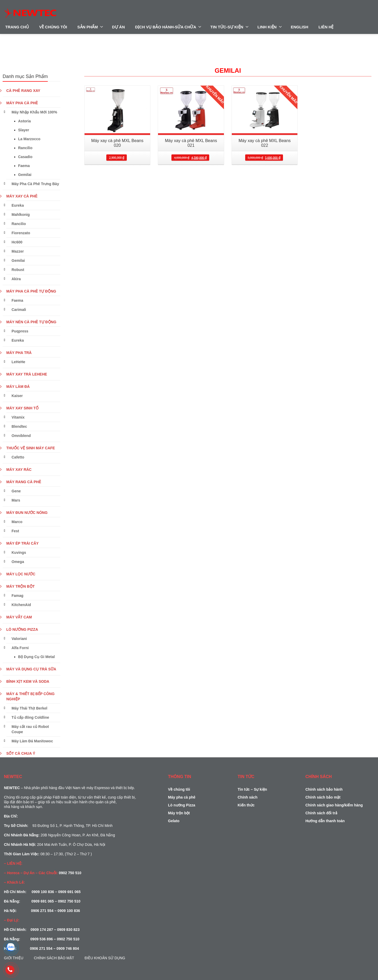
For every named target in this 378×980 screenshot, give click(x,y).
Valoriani (19, 639)
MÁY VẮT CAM (19, 617)
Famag (17, 596)
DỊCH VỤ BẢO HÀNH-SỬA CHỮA (168, 27)
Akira (16, 279)
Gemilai (25, 175)
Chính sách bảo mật (54, 958)
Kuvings (19, 552)
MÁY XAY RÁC (19, 470)
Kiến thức (246, 805)
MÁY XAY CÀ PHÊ (22, 196)
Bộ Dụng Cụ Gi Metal (36, 657)
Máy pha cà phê (182, 797)
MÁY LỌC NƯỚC (21, 574)
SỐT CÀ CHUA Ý (21, 753)
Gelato (174, 821)
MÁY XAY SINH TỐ (22, 408)
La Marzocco (29, 139)
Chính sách (247, 797)
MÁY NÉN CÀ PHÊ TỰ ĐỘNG (31, 322)
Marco (17, 522)
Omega (18, 562)
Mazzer (18, 251)
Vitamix (18, 417)
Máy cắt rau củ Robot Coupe (30, 729)
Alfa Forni (20, 648)
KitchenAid (21, 605)
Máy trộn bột (179, 813)
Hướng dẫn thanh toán (325, 821)
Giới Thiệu (14, 958)
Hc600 (17, 242)
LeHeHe (18, 362)
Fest (15, 531)
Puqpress (20, 331)
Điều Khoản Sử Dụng (105, 958)
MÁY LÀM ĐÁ (18, 387)
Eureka (18, 205)
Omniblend (21, 436)
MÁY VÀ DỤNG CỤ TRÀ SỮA (31, 669)
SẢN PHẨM (90, 27)
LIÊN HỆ (326, 27)
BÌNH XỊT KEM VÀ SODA (28, 681)
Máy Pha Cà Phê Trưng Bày (35, 184)
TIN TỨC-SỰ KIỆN (229, 27)
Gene (16, 491)
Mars (16, 500)
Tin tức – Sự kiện (252, 789)
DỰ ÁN (119, 27)
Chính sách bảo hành (324, 789)
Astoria (24, 121)
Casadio (25, 157)
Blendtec (19, 426)
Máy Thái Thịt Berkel (29, 708)
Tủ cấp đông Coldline (30, 717)
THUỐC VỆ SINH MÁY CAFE (31, 448)
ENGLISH (300, 27)
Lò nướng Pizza (182, 805)
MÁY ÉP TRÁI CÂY (22, 543)
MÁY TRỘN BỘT (20, 586)
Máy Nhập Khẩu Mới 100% (34, 112)
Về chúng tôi (179, 789)
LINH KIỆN (270, 27)
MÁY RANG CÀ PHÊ (24, 482)
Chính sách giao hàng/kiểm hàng (334, 805)
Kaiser (17, 396)
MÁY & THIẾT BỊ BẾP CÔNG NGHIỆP (30, 696)
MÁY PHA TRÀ (19, 353)
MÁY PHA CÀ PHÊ (22, 103)
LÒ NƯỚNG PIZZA (22, 629)
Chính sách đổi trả (321, 813)
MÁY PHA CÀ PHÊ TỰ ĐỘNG (31, 291)
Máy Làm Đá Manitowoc (32, 741)
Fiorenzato (21, 233)
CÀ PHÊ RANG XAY (23, 91)
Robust (18, 270)
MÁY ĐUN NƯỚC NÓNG (27, 513)
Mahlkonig (21, 215)
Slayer (24, 130)
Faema (24, 166)
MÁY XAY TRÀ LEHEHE (27, 374)
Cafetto (18, 457)
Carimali (19, 310)
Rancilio (25, 148)
